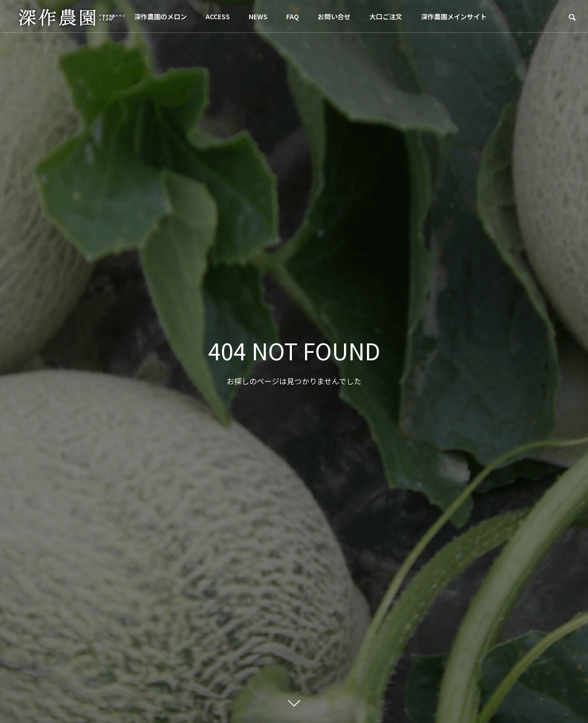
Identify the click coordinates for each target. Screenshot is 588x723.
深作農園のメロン (160, 16)
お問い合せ (334, 16)
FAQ (293, 16)
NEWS (258, 16)
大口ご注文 (386, 16)
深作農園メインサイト (454, 16)
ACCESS (218, 16)
